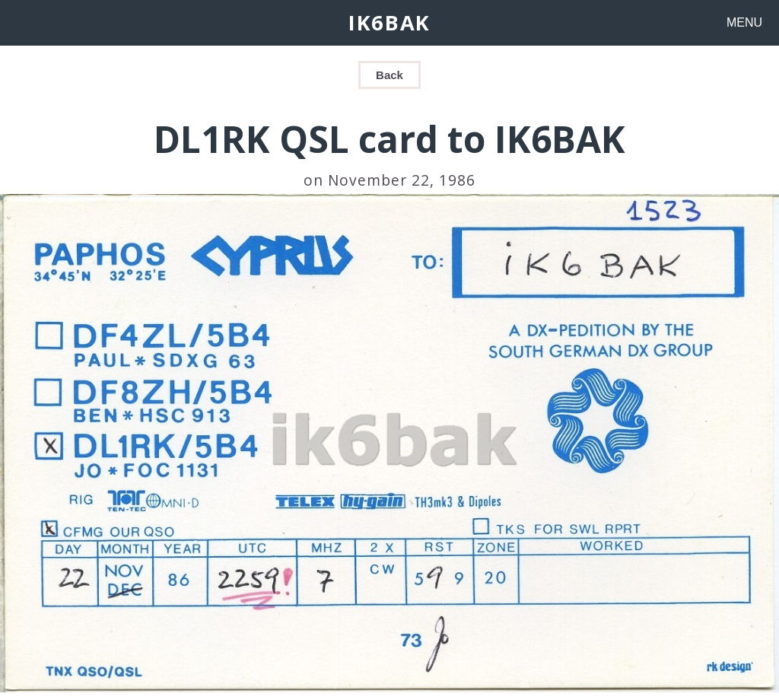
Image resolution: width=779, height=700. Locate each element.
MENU (744, 22)
